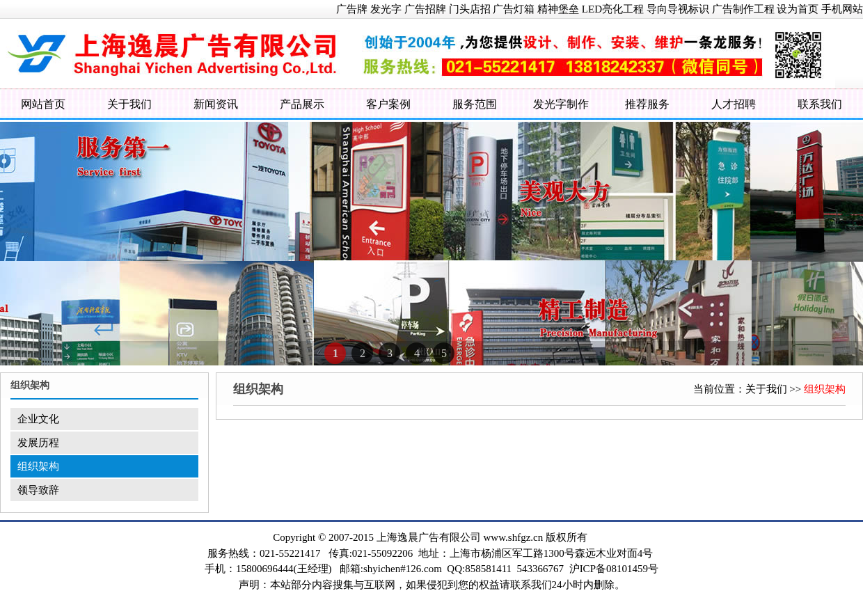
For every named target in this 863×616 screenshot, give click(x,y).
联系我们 (820, 104)
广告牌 (352, 9)
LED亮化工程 (613, 9)
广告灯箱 (514, 9)
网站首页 (43, 104)
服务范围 (475, 104)
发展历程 (38, 443)
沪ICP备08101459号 (614, 569)
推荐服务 (647, 104)
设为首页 (798, 9)
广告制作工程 (743, 9)
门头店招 (470, 9)
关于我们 (129, 104)
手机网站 (842, 9)
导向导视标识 (678, 9)
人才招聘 (734, 104)
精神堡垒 (558, 9)
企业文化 (38, 419)
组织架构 (38, 466)
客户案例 (388, 104)
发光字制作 (561, 104)
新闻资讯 (216, 104)
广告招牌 (425, 9)
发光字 (386, 9)
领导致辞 (38, 490)
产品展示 (302, 104)
